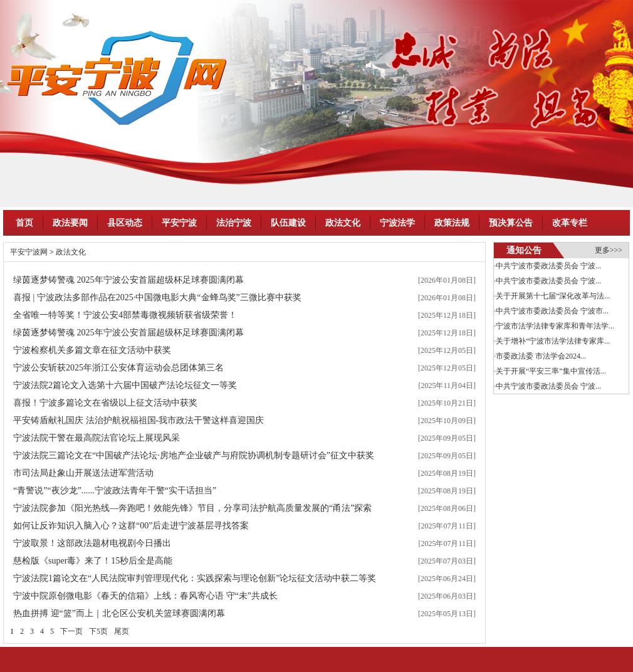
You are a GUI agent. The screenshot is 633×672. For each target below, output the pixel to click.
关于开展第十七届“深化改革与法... (553, 296)
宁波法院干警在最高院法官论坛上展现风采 (97, 438)
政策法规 (452, 223)
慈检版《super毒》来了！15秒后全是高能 (93, 561)
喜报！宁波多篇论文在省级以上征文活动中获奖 (105, 403)
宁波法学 (397, 223)
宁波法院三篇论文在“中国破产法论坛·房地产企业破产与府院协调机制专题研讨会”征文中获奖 (194, 455)
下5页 (98, 631)
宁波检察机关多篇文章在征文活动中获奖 (92, 350)
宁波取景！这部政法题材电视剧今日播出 (92, 543)
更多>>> (609, 250)
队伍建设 (288, 223)
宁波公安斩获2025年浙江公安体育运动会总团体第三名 (118, 368)
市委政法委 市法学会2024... (541, 356)
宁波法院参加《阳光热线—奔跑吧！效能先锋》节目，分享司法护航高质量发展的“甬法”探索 (192, 508)
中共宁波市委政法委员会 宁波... (548, 266)
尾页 (122, 631)
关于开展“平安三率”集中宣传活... (551, 371)
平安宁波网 (29, 252)
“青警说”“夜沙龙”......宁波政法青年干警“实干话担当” (115, 491)
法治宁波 (234, 223)
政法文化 (343, 223)
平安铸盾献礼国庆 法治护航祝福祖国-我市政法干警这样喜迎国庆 (139, 420)
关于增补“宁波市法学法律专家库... (553, 341)
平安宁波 (179, 223)
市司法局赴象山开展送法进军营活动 (83, 473)
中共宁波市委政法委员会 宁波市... (552, 311)
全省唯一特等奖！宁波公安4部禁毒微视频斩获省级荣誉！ (125, 315)
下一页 (71, 631)
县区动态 (125, 223)
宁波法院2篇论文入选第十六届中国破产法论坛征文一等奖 (125, 385)
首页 (24, 223)
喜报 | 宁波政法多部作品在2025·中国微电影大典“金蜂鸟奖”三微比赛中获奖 (157, 297)
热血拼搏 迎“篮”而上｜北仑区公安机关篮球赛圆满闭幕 (119, 613)
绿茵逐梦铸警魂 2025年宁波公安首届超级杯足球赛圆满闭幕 (128, 280)
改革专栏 (570, 223)
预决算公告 (511, 223)
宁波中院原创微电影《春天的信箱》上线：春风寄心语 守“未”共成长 (145, 596)
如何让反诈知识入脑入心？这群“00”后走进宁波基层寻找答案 (131, 526)
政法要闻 (70, 223)
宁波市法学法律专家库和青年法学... (555, 326)
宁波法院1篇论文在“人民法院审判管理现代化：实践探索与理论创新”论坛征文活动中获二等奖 (195, 578)
